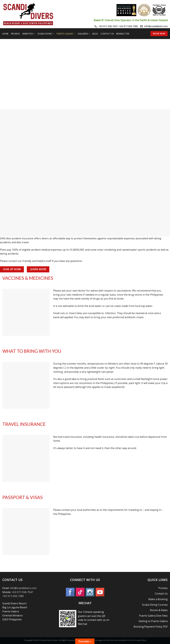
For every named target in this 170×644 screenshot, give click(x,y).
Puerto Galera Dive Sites (153, 616)
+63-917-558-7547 (108, 26)
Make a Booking (158, 599)
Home (5, 34)
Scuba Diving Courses (155, 605)
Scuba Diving (46, 34)
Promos (15, 34)
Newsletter (123, 34)
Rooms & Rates (159, 610)
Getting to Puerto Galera (153, 621)
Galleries (84, 34)
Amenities (29, 34)
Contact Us (107, 34)
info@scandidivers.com (156, 26)
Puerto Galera (66, 34)
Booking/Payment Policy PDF (151, 627)
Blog (95, 34)
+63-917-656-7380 (128, 26)
